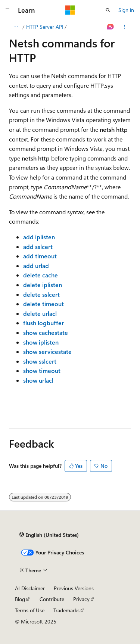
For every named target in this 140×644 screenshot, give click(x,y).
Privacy (81, 599)
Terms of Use (30, 610)
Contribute (52, 599)
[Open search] (108, 10)
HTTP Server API (45, 27)
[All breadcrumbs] (15, 27)
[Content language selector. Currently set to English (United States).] (49, 535)
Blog (20, 599)
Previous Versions (74, 588)
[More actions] (125, 27)
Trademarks (66, 610)
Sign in (126, 10)
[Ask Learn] (111, 27)
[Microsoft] (70, 10)
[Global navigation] (7, 10)
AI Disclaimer (30, 588)
